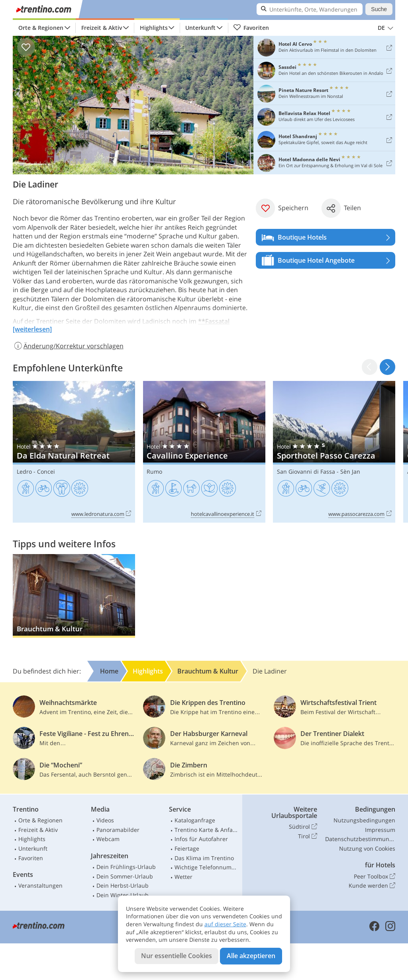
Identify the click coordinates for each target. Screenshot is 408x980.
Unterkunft (200, 28)
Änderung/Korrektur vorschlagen (68, 346)
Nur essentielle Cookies (177, 956)
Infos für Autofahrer (201, 839)
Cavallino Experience (204, 452)
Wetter (183, 877)
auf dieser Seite (225, 924)
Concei (46, 471)
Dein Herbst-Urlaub (123, 885)
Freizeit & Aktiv (102, 28)
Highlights (154, 28)
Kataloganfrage (195, 820)
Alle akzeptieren (251, 956)
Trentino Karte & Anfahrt (207, 830)
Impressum (380, 830)
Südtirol (303, 827)
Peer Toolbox (375, 877)
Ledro (24, 471)
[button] (387, 367)
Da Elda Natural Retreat (74, 452)
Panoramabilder (118, 830)
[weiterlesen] (32, 329)
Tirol (308, 836)
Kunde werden (372, 886)
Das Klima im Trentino (204, 858)
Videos (105, 820)
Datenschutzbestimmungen (360, 839)
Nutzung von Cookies (367, 848)
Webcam (108, 839)
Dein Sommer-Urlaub (125, 876)
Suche (379, 9)
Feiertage (187, 848)
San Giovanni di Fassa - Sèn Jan (319, 471)
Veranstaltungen (40, 885)
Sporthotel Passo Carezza (334, 452)
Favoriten (251, 28)
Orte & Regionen (41, 28)
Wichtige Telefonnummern (207, 867)
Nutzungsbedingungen (364, 820)
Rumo (154, 471)
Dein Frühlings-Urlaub (126, 867)
